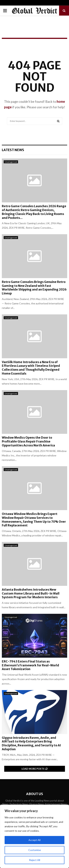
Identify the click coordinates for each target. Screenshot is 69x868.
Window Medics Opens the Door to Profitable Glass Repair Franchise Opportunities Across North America (28, 441)
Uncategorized (11, 162)
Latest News (13, 150)
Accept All (34, 840)
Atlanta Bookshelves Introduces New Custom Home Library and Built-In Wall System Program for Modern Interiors (31, 593)
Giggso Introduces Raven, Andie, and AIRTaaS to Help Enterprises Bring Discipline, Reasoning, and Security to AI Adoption (31, 743)
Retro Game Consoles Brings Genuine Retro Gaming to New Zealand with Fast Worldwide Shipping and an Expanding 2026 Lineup (34, 288)
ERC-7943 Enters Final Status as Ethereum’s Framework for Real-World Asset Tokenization (30, 665)
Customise (35, 850)
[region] (34, 836)
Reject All (35, 860)
